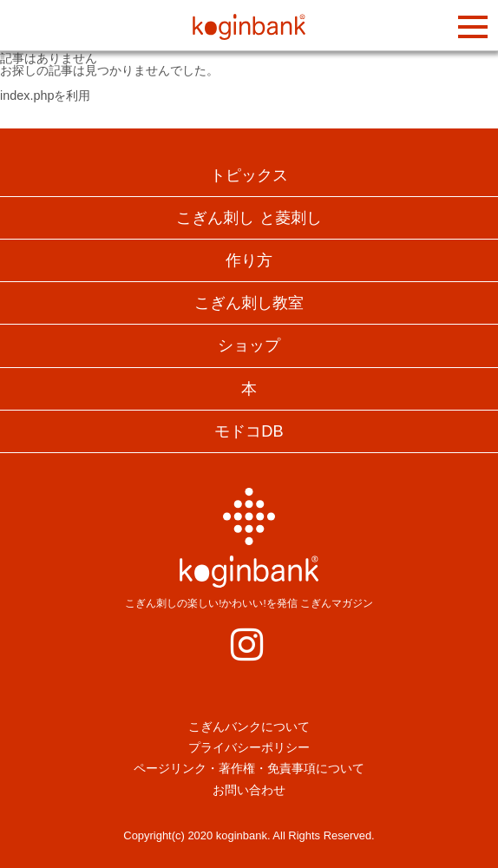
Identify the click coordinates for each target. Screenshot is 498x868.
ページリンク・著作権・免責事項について (249, 768)
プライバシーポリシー (249, 747)
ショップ (249, 345)
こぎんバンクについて (249, 727)
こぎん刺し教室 (249, 303)
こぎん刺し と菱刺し (249, 218)
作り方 (249, 260)
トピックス (249, 175)
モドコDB (249, 431)
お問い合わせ (249, 790)
